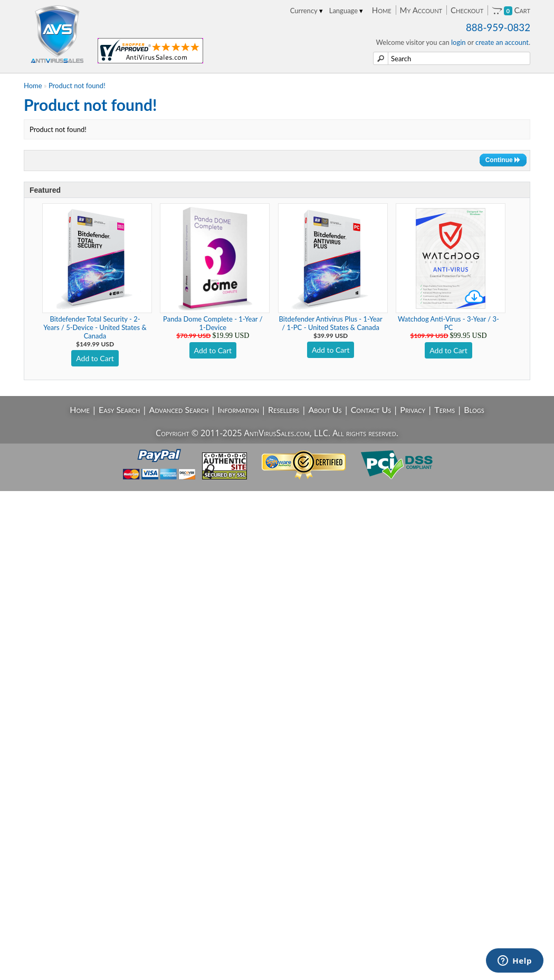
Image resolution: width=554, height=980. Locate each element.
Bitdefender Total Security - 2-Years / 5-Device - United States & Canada (95, 327)
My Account (421, 10)
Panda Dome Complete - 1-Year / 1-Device (213, 323)
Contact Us (371, 409)
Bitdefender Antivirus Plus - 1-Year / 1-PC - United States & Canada (331, 323)
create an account (502, 42)
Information (238, 409)
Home (382, 10)
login (459, 42)
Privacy (413, 409)
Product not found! (77, 86)
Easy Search (120, 409)
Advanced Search (179, 409)
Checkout (467, 10)
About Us (325, 409)
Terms (445, 409)
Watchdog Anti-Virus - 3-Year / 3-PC (448, 323)
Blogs (474, 409)
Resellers (284, 409)
